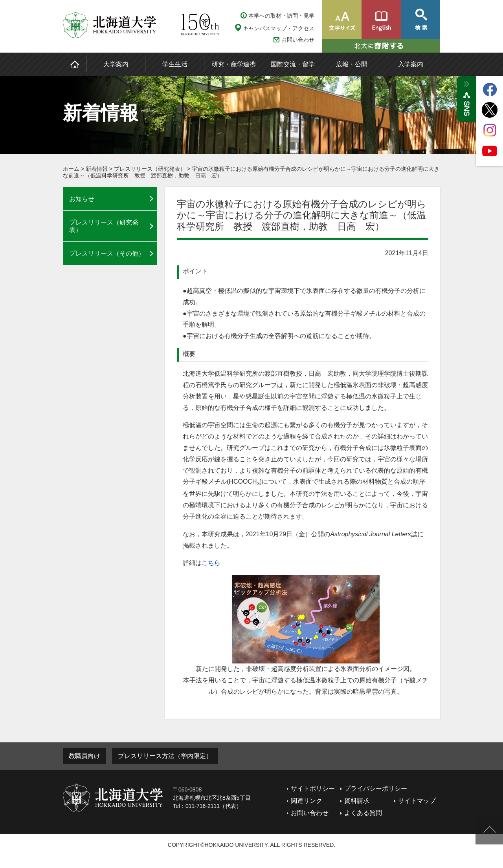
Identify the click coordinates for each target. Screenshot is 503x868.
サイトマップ (417, 801)
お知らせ (82, 199)
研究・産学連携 (234, 64)
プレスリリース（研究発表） (150, 169)
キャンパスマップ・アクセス (279, 28)
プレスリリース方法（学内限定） (165, 756)
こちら (211, 563)
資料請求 (357, 801)
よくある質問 (363, 813)
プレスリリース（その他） (107, 253)
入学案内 (411, 64)
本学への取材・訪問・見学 (281, 16)
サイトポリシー (313, 789)
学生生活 (175, 64)
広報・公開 (352, 64)
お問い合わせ (298, 40)
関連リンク (307, 801)
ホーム (71, 169)
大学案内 (116, 64)
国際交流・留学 (293, 64)
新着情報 (97, 169)
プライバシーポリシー (376, 789)
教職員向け (84, 756)
